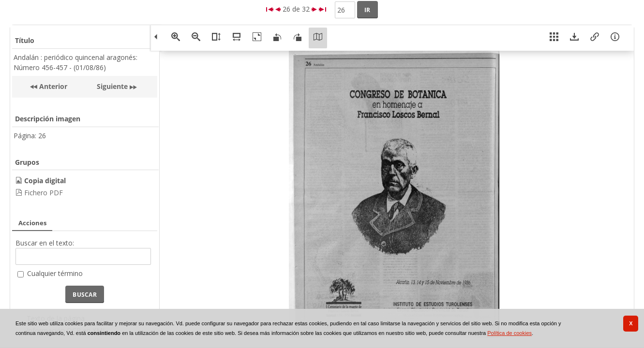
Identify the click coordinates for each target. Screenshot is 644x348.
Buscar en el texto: (45, 243)
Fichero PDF (44, 193)
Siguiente (112, 86)
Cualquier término (55, 273)
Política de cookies (509, 333)
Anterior (52, 86)
